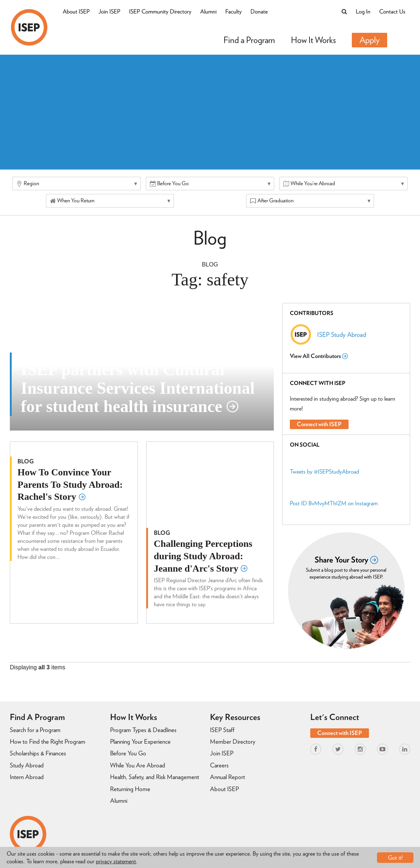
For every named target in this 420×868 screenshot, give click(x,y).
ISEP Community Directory (160, 11)
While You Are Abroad (138, 765)
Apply (370, 40)
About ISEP (76, 11)
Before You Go (128, 753)
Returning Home (130, 789)
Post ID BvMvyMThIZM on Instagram (334, 503)
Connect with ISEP (319, 424)
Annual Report (227, 777)
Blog (210, 264)
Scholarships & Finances (38, 753)
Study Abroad (27, 765)
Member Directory (233, 742)
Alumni (208, 11)
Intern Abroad (27, 777)
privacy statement (116, 861)
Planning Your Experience (140, 742)
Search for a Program (35, 730)
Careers (219, 765)
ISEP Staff (222, 730)
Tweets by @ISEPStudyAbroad (324, 472)
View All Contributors (319, 356)
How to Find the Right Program (48, 742)
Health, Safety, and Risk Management (155, 777)
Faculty (234, 11)
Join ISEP (109, 11)
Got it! (395, 858)
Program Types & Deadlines (143, 730)
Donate (259, 11)
